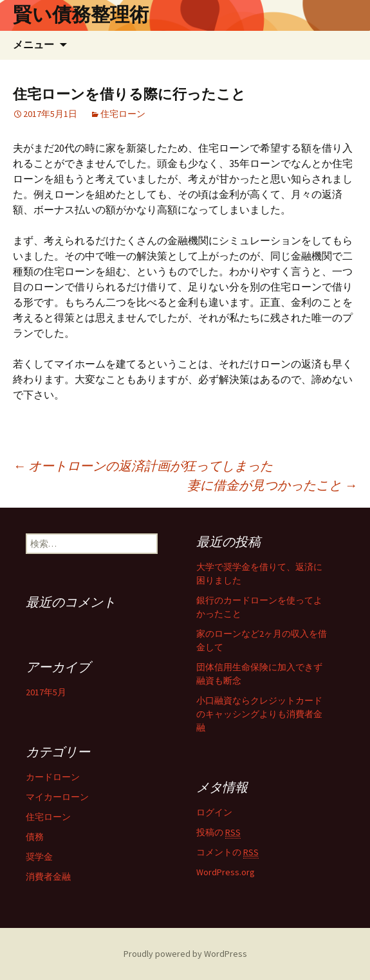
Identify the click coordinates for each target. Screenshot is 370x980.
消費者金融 (48, 877)
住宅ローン (123, 114)
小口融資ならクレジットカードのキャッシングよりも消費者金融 (259, 714)
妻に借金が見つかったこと (272, 485)
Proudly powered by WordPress (185, 954)
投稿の (218, 833)
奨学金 (39, 857)
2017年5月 (46, 692)
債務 (35, 837)
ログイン (214, 812)
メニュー (33, 45)
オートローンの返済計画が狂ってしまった (143, 466)
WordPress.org (226, 872)
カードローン (53, 777)
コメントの (227, 852)
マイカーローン (57, 797)
